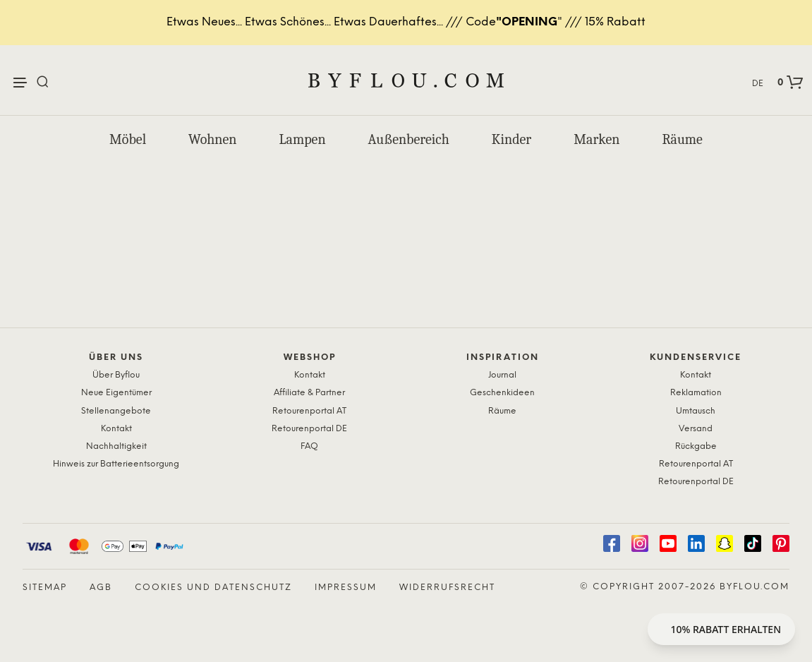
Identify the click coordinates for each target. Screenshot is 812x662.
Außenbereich (409, 139)
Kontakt (116, 429)
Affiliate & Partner (309, 393)
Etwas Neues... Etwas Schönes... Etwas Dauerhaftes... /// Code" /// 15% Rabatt (406, 22)
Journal (502, 375)
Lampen (303, 139)
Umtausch (696, 411)
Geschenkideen (502, 393)
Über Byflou (116, 375)
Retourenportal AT (309, 411)
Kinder (511, 139)
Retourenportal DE (309, 429)
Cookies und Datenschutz (213, 588)
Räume (682, 139)
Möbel (128, 139)
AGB (101, 588)
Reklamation (696, 393)
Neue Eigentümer (116, 393)
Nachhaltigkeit (116, 446)
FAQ (309, 446)
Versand (696, 429)
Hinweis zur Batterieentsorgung (116, 464)
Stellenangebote (116, 411)
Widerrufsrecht (447, 588)
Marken (596, 139)
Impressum (346, 588)
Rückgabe (696, 446)
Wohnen (212, 139)
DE (758, 84)
